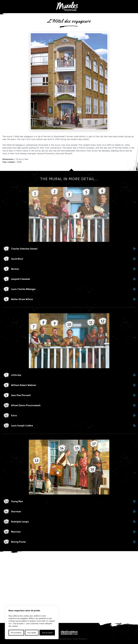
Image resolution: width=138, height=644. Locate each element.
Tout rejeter (32, 633)
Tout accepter (47, 633)
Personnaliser (16, 633)
